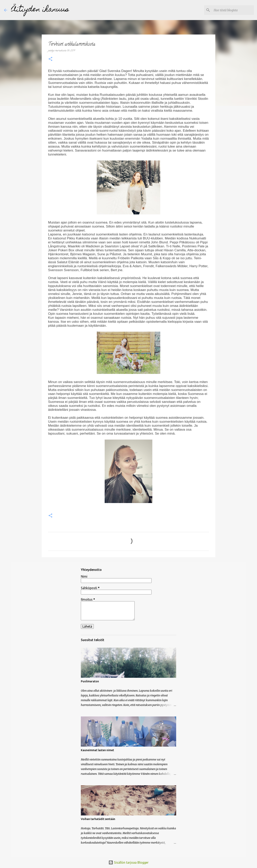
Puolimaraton (90, 681)
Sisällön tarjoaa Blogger (128, 862)
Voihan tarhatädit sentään (98, 819)
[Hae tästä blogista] (233, 10)
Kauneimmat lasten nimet (97, 750)
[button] (50, 60)
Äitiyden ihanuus (40, 10)
